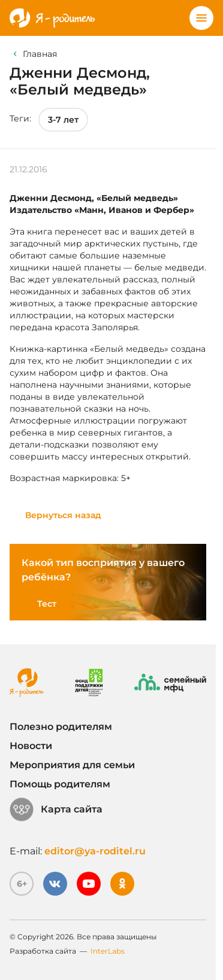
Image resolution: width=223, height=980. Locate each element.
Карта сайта (56, 809)
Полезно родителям (61, 727)
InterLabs (108, 951)
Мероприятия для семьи (72, 765)
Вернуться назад (63, 515)
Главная (40, 54)
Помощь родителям (60, 784)
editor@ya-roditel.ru (95, 851)
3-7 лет (63, 120)
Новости (31, 746)
